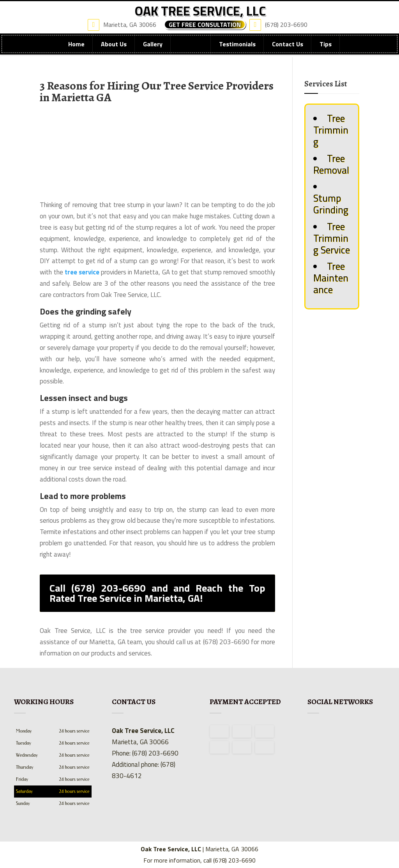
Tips (326, 51)
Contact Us (288, 51)
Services (191, 51)
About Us (114, 51)
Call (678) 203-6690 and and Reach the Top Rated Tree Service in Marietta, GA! (157, 593)
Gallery (153, 51)
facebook (314, 731)
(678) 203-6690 (280, 31)
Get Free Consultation (205, 31)
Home (76, 51)
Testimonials (237, 51)
